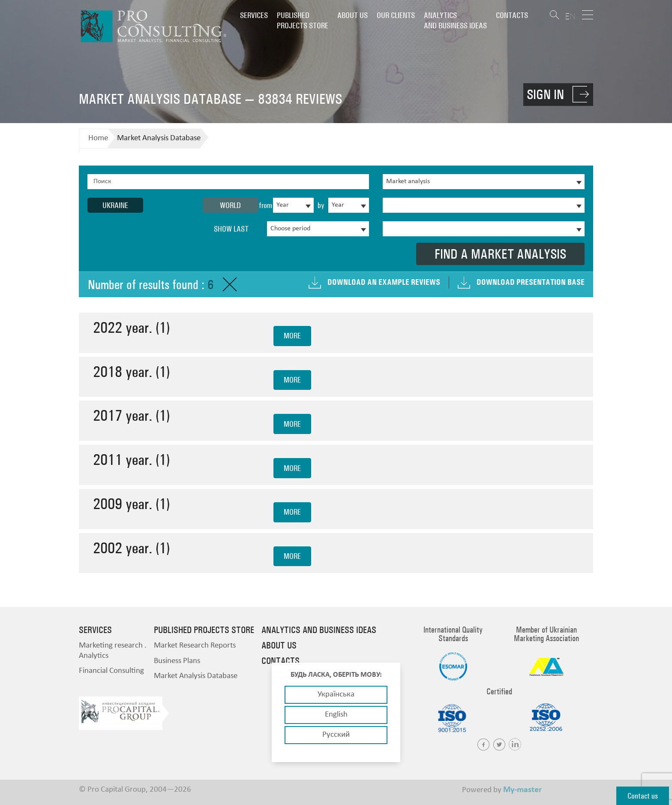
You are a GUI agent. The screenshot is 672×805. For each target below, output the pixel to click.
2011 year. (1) (131, 460)
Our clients (396, 15)
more (292, 336)
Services (254, 15)
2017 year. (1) (131, 415)
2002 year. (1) (131, 548)
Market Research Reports (195, 646)
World (230, 205)
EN (570, 16)
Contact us (643, 796)
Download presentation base (531, 282)
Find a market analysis (500, 254)
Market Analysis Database (159, 138)
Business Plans (177, 661)
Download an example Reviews (384, 282)
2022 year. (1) (131, 327)
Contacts (512, 15)
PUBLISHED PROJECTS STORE (303, 20)
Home (98, 138)
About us (352, 15)
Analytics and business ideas (455, 20)
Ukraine (115, 205)
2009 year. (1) (131, 504)
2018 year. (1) (131, 372)
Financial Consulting (111, 671)
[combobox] (293, 205)
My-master (522, 790)
